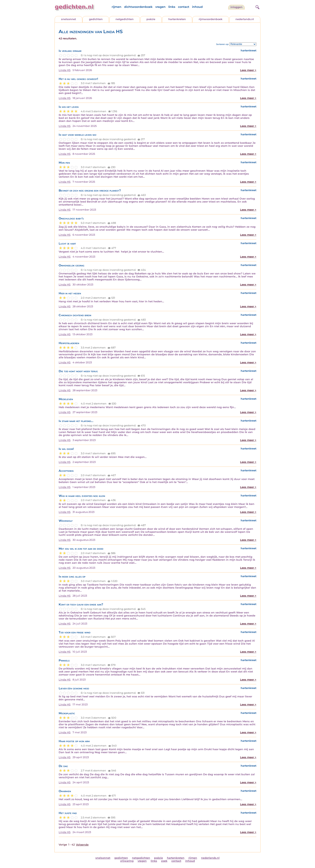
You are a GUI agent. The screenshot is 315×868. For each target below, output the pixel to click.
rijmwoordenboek (211, 19)
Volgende (82, 845)
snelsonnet (69, 19)
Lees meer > (248, 70)
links (172, 7)
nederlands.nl (245, 19)
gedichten (96, 19)
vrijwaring (127, 861)
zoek (164, 861)
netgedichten (125, 19)
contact (184, 7)
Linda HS (65, 70)
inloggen (236, 7)
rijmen (117, 7)
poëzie (151, 19)
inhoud (197, 7)
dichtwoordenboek (138, 7)
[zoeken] (257, 7)
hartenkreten (177, 19)
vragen (160, 7)
